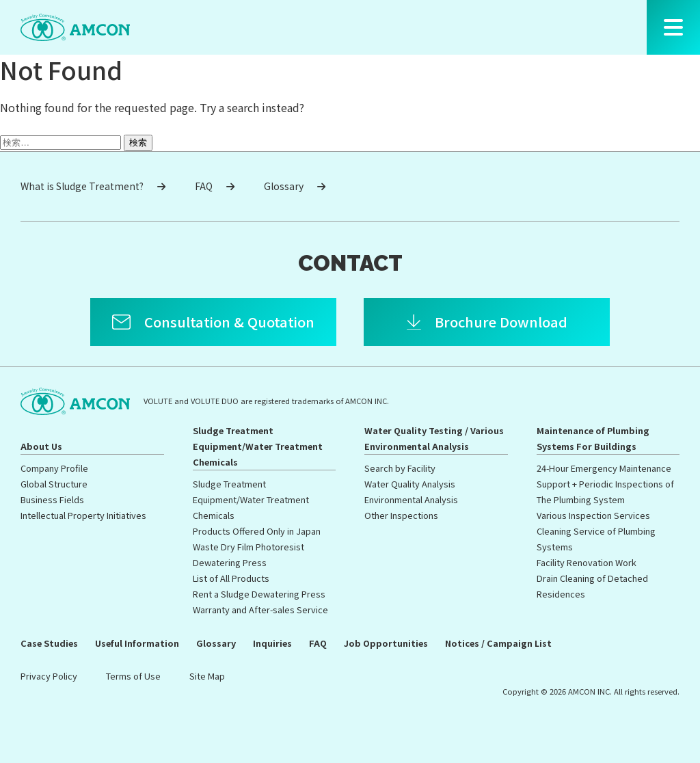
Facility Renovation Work (587, 562)
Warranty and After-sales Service (260, 610)
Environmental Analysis (411, 499)
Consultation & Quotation (229, 322)
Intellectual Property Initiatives (83, 515)
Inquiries (272, 643)
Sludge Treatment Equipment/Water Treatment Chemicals (258, 446)
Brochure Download (501, 322)
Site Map (207, 676)
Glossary (295, 186)
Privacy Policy (49, 676)
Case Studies (49, 643)
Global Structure (54, 484)
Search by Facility (400, 468)
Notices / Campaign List (498, 643)
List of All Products (231, 578)
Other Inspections (401, 515)
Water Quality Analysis (410, 484)
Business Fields (52, 499)
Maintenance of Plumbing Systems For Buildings (593, 438)
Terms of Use (133, 676)
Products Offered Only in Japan (257, 531)
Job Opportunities (386, 643)
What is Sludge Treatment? (93, 186)
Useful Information (137, 643)
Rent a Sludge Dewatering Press (259, 594)
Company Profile (54, 468)
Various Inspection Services (593, 515)
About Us (41, 446)
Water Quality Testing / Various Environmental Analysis (434, 438)
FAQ (215, 186)
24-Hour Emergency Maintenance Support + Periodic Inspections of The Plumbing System (605, 484)
